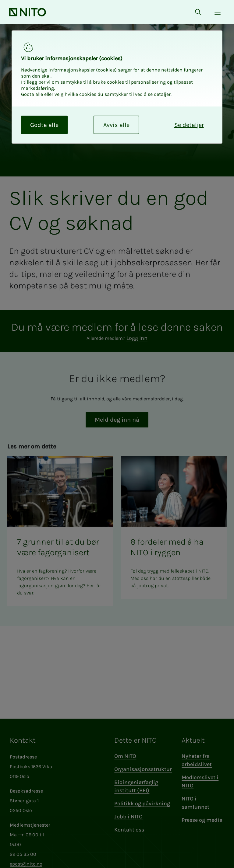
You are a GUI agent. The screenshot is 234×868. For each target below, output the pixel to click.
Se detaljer (189, 125)
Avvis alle (116, 125)
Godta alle (44, 125)
